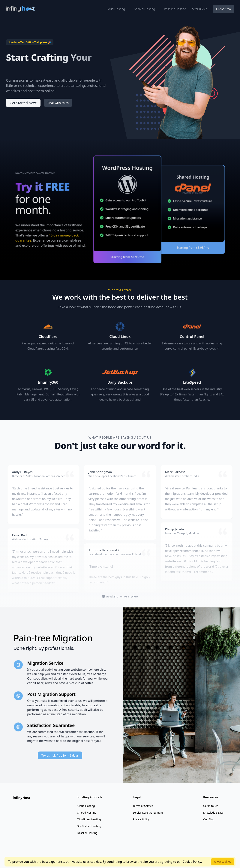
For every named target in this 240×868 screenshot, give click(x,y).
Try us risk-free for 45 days (60, 755)
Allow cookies (223, 862)
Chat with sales (58, 103)
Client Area (223, 9)
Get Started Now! (23, 103)
